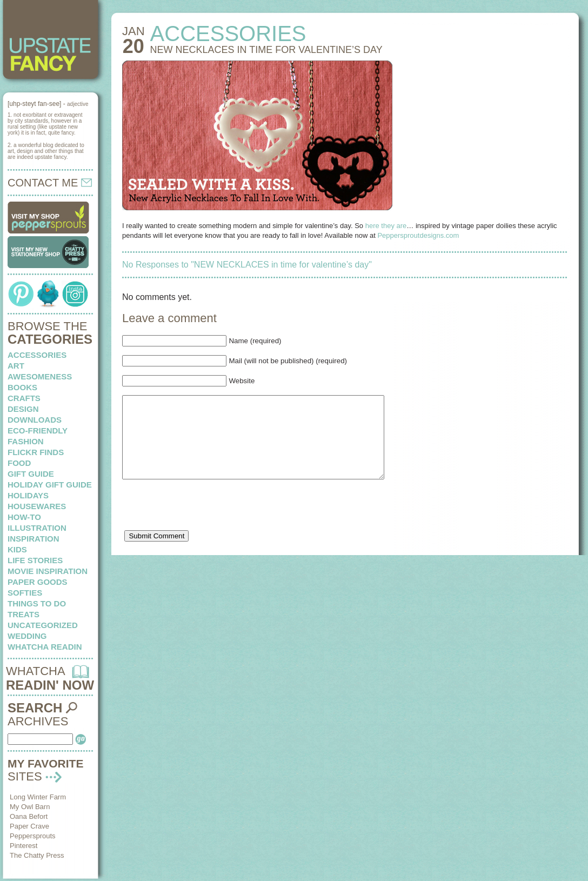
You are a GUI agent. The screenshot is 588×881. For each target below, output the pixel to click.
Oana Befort (29, 816)
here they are (386, 226)
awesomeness (40, 376)
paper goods (38, 582)
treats (24, 614)
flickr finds (36, 452)
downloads (35, 420)
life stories (35, 560)
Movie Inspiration (48, 571)
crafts (24, 398)
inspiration (34, 539)
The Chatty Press (37, 855)
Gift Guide (31, 474)
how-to (24, 517)
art (16, 366)
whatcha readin (45, 647)
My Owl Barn (30, 807)
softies (25, 593)
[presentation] (204, 525)
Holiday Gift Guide (50, 485)
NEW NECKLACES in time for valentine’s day (266, 50)
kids (17, 549)
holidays (28, 495)
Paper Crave (29, 826)
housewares (37, 506)
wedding (27, 636)
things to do (37, 603)
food (19, 463)
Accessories (37, 355)
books (22, 387)
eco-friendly (38, 431)
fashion (26, 441)
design (23, 409)
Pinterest (24, 846)
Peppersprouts (33, 836)
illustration (37, 528)
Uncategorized (43, 625)
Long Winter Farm (38, 797)
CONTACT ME (50, 183)
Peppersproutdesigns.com (418, 235)
